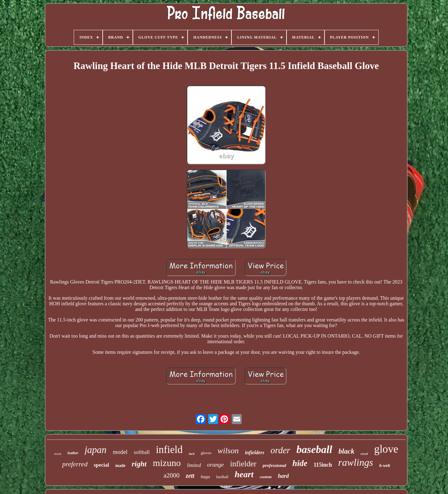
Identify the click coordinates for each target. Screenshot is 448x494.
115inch (323, 465)
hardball (222, 477)
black (346, 451)
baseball (314, 449)
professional (274, 465)
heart (244, 474)
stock (58, 454)
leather (73, 453)
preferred (75, 464)
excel (364, 454)
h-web (385, 466)
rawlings (356, 462)
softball (142, 452)
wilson (228, 451)
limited (194, 465)
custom (266, 477)
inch (192, 454)
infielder (243, 464)
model (120, 452)
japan (96, 450)
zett (190, 476)
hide (300, 463)
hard (283, 476)
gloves (206, 453)
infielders (254, 452)
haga (205, 477)
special (101, 465)
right (139, 464)
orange (216, 465)
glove (386, 449)
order (280, 450)
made (121, 466)
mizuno (167, 463)
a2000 (172, 475)
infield (169, 450)
